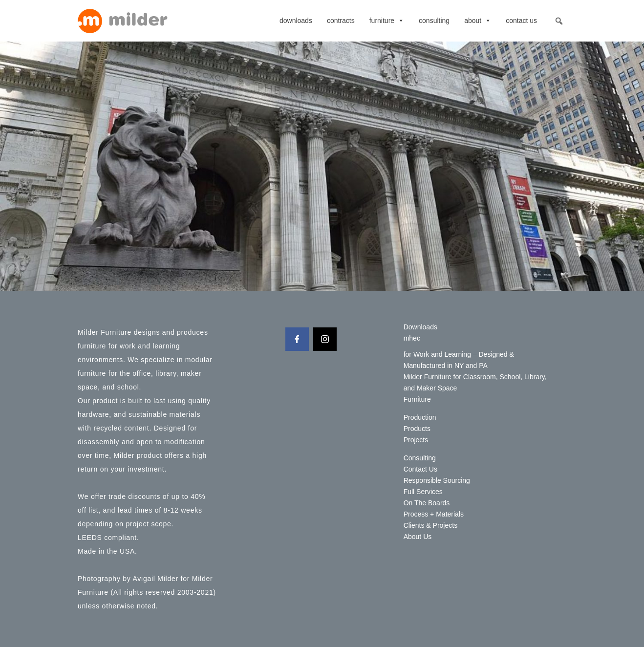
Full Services (423, 492)
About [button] (478, 21)
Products (417, 429)
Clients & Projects (430, 525)
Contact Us (521, 21)
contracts (341, 21)
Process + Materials (434, 514)
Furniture (387, 21)
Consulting (434, 21)
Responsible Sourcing (437, 480)
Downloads (296, 21)
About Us (418, 537)
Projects (416, 440)
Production (420, 417)
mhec (412, 338)
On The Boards (427, 503)
